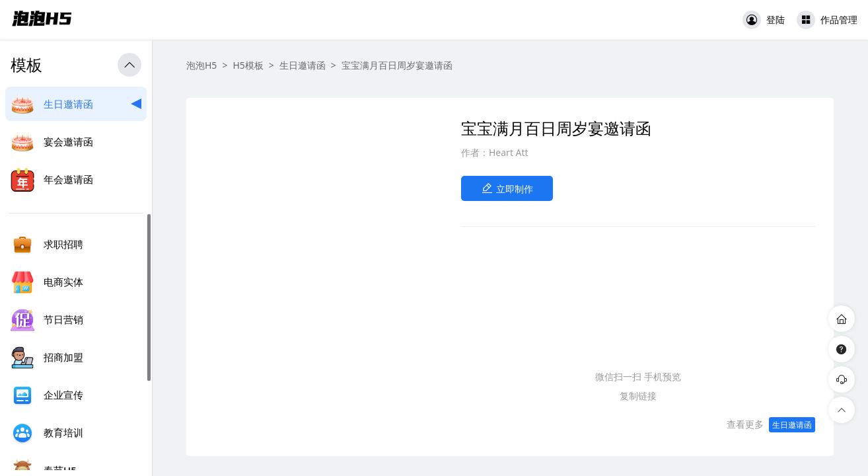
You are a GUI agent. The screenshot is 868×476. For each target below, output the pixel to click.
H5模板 (248, 65)
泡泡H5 (201, 65)
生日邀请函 (303, 65)
